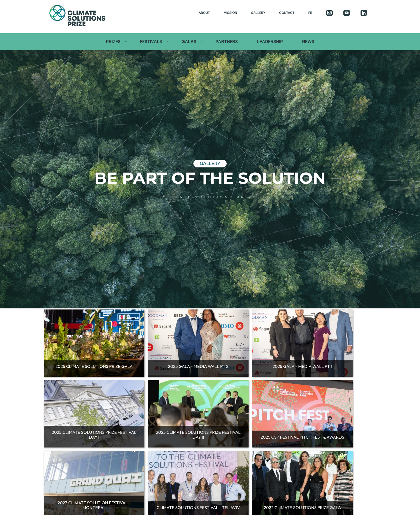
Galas (189, 42)
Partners (227, 42)
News (308, 42)
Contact (287, 13)
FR (310, 13)
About (204, 13)
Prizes (113, 42)
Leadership (270, 42)
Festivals (151, 42)
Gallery (258, 13)
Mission (230, 13)
